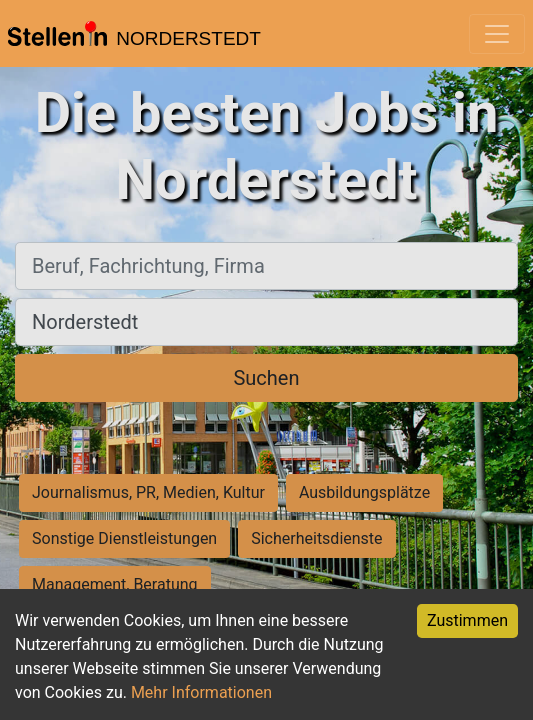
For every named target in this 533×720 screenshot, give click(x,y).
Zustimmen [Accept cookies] (467, 620)
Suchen (266, 378)
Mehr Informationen (201, 692)
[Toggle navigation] (497, 34)
